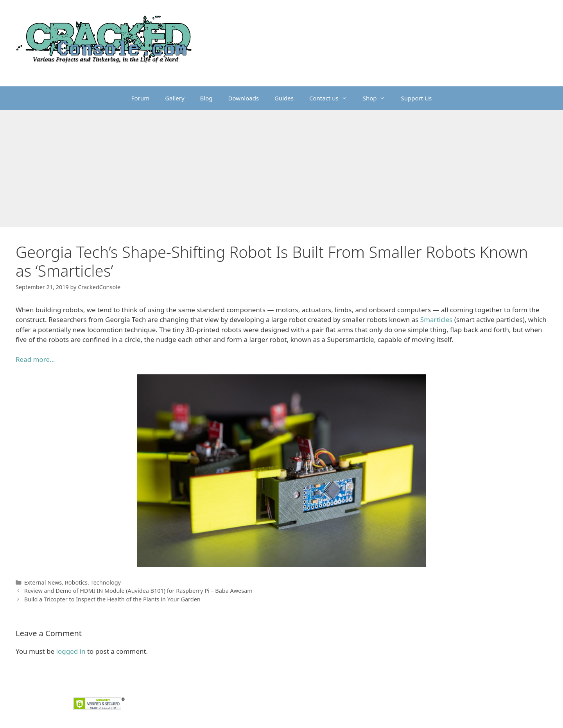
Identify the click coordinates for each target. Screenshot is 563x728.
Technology (106, 582)
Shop (378, 98)
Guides (284, 98)
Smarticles (437, 319)
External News (43, 582)
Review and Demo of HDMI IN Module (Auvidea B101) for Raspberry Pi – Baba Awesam (138, 591)
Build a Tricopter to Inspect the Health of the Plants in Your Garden (112, 599)
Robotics (76, 582)
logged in (71, 651)
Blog (206, 98)
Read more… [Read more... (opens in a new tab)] (35, 359)
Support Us (416, 98)
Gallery (175, 98)
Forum (140, 98)
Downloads (244, 98)
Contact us (332, 98)
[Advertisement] (281, 168)
